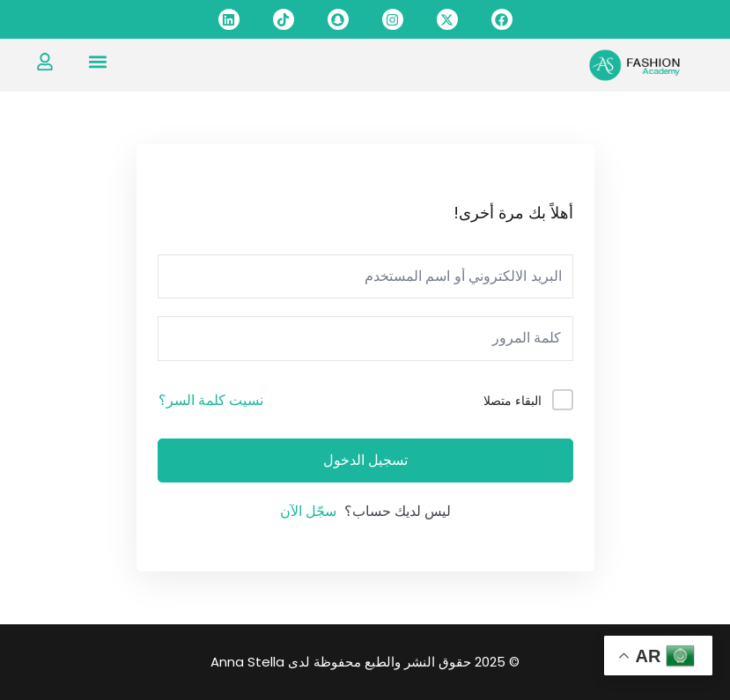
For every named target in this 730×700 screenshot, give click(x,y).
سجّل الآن (308, 511)
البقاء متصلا (512, 401)
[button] (98, 61)
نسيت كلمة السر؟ (211, 400)
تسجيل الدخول (365, 461)
